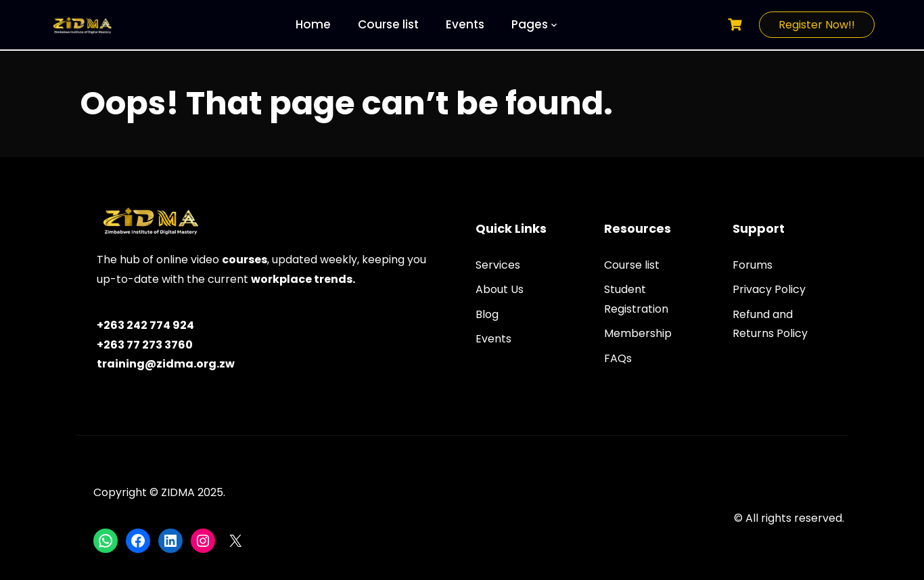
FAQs (618, 358)
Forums (753, 265)
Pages (530, 24)
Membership (638, 333)
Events (465, 24)
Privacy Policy (769, 289)
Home (313, 24)
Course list (388, 24)
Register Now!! (817, 25)
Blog (487, 314)
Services (498, 265)
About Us (500, 289)
